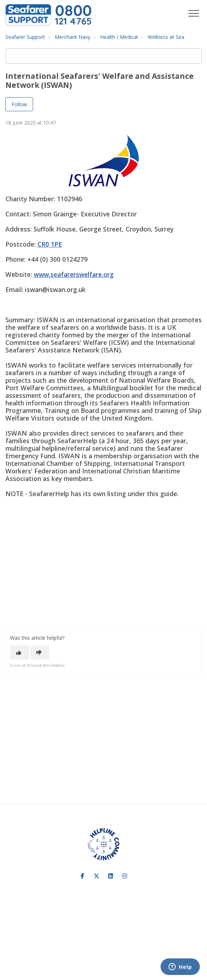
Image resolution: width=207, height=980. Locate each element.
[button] (193, 14)
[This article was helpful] (19, 653)
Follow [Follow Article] (19, 104)
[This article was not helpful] (40, 653)
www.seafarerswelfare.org (74, 274)
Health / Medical (119, 37)
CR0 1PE (50, 244)
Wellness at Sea (166, 37)
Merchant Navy (73, 37)
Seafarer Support (25, 37)
